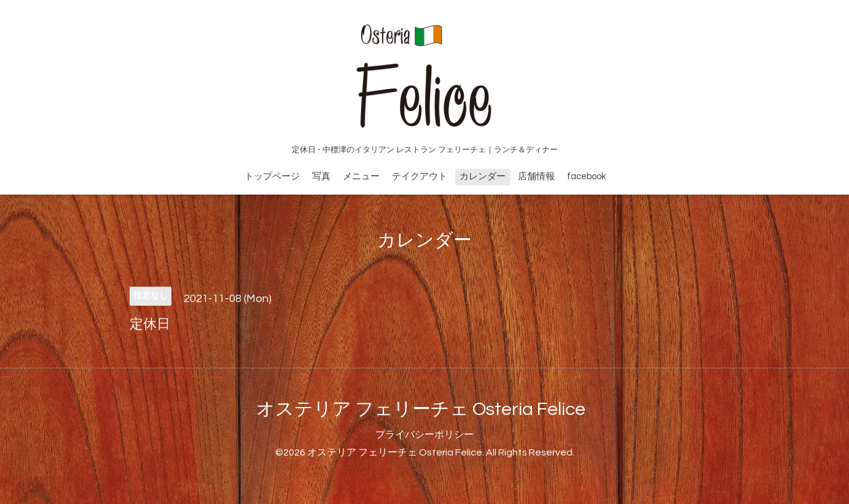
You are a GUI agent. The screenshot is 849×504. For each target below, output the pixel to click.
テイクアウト (420, 176)
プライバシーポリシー (424, 435)
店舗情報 (536, 176)
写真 (321, 176)
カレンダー (483, 176)
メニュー (361, 176)
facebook (586, 176)
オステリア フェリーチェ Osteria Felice (421, 409)
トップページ (272, 176)
